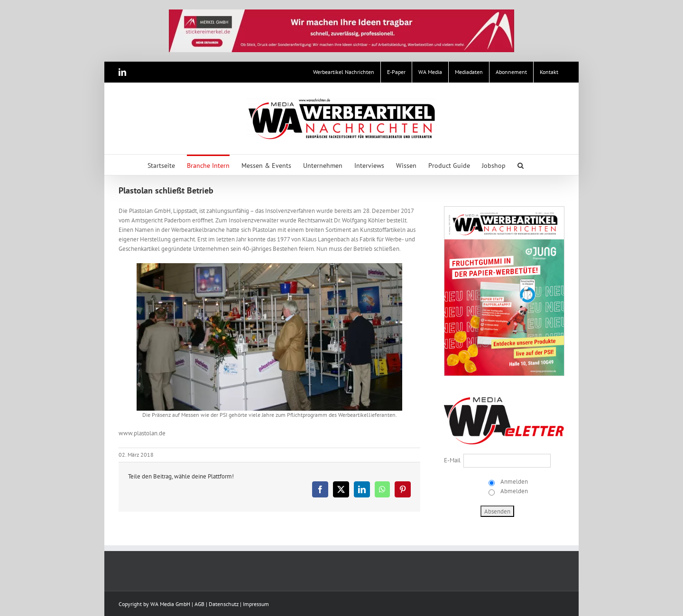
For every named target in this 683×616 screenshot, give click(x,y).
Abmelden (513, 491)
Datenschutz (224, 604)
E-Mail (452, 460)
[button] (521, 165)
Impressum (256, 604)
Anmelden (513, 482)
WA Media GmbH (170, 604)
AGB (199, 604)
